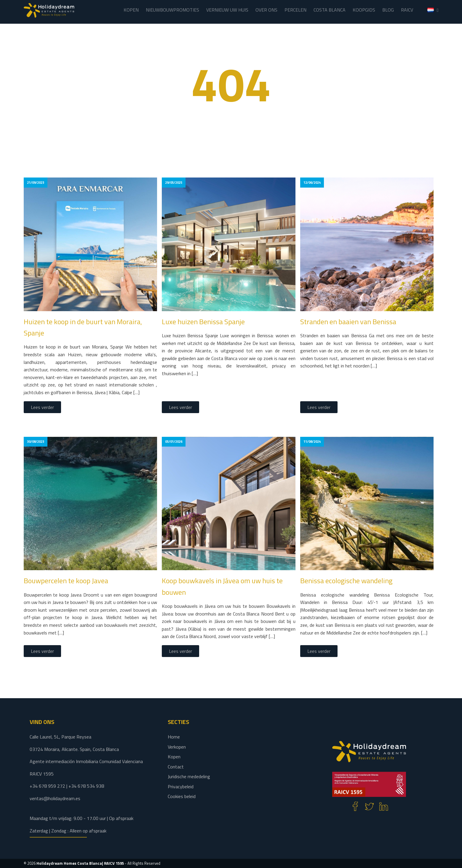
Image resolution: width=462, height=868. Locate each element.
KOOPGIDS (364, 10)
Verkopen (177, 747)
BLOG (388, 10)
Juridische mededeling (189, 776)
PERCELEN (295, 10)
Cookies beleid (182, 796)
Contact (176, 767)
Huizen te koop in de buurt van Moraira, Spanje (83, 327)
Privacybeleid (181, 787)
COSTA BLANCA (330, 10)
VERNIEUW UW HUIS (227, 10)
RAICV (407, 10)
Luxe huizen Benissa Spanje (203, 322)
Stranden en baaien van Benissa (348, 322)
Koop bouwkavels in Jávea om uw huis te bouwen (222, 586)
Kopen (174, 757)
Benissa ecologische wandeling (346, 581)
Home (174, 737)
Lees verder (42, 407)
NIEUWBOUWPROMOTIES (172, 10)
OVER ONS (266, 10)
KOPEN (131, 10)
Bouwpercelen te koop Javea (66, 581)
